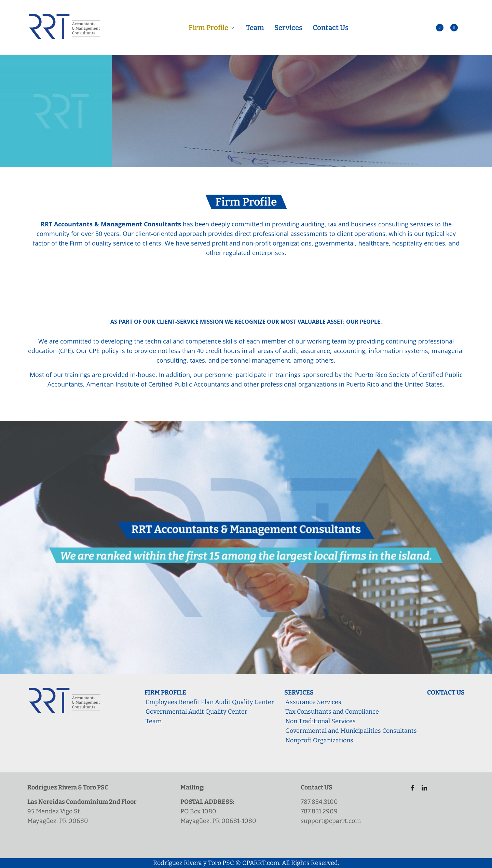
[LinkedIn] (422, 788)
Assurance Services (313, 702)
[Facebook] (410, 788)
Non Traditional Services (320, 721)
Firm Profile (213, 28)
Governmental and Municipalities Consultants (351, 731)
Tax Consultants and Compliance (332, 712)
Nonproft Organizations (319, 740)
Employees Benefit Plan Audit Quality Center (210, 702)
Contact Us (329, 28)
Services (288, 28)
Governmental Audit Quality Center (196, 712)
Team (255, 28)
